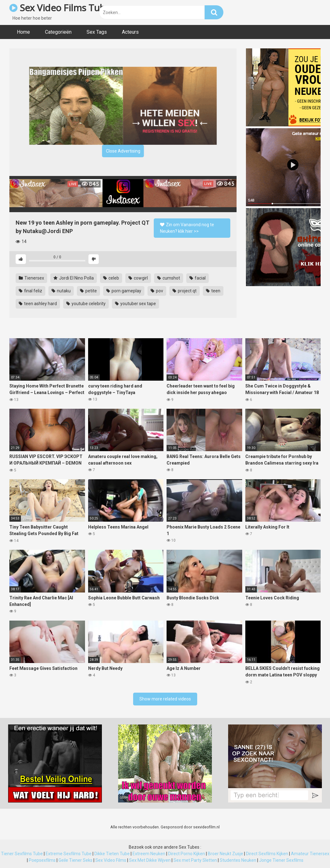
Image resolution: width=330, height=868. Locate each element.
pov (157, 291)
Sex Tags (97, 32)
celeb (111, 278)
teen (213, 291)
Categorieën (58, 32)
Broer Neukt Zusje (225, 854)
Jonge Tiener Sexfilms (281, 860)
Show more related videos (165, 699)
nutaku (61, 291)
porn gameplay (124, 291)
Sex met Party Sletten (195, 860)
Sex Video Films (111, 860)
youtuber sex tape (135, 304)
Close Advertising (123, 151)
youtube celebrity (86, 304)
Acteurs (130, 32)
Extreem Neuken (149, 854)
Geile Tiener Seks (75, 860)
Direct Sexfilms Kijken (267, 854)
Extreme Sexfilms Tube (69, 854)
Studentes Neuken (238, 860)
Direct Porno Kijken (187, 854)
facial (197, 278)
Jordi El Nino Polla (74, 278)
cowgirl (138, 278)
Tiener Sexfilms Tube (22, 854)
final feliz (30, 291)
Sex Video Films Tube (60, 8)
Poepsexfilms (42, 860)
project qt (185, 291)
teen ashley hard (38, 304)
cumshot (169, 278)
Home (23, 32)
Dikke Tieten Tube (112, 854)
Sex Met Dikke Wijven (150, 860)
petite (88, 291)
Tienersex (31, 278)
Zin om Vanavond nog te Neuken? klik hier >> (187, 228)
